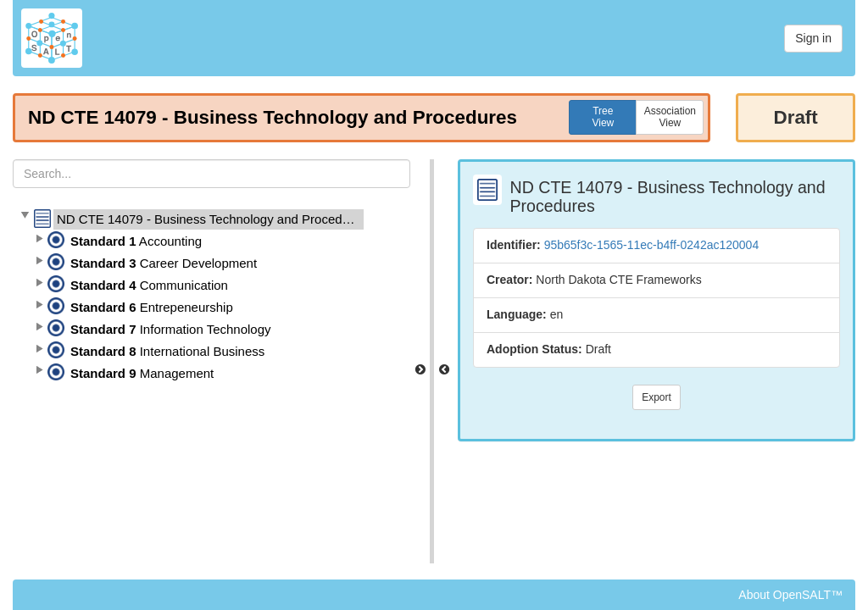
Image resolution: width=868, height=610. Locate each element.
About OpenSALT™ (790, 595)
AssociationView (670, 117)
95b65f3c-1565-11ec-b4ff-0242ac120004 (652, 245)
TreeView (603, 117)
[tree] (211, 297)
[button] (25, 216)
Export (657, 397)
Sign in (813, 38)
